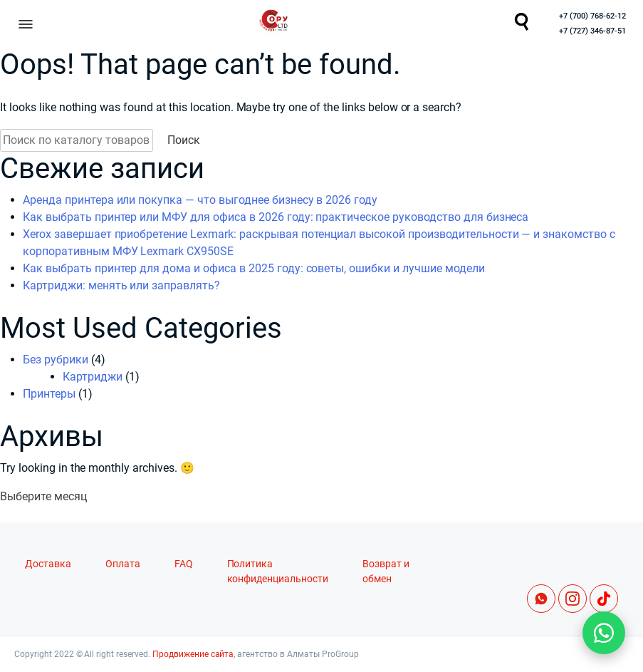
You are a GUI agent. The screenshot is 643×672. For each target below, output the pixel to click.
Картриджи (93, 377)
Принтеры (49, 394)
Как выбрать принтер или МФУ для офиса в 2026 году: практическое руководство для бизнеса (276, 217)
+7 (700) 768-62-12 (592, 16)
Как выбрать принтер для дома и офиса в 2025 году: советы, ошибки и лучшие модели (254, 268)
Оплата (123, 564)
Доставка (48, 564)
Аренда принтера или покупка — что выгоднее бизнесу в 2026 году (200, 200)
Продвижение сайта (193, 654)
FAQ (184, 564)
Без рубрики (56, 360)
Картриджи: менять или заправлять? (121, 285)
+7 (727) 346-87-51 (592, 31)
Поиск (184, 140)
